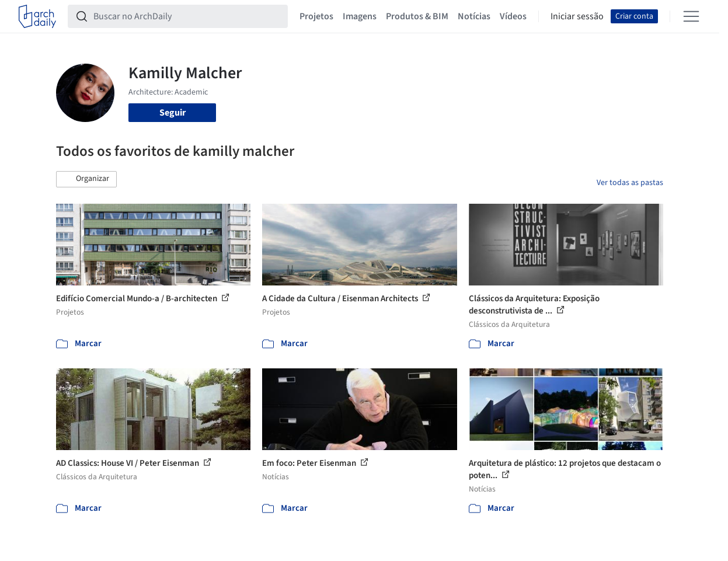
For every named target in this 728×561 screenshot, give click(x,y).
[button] (86, 179)
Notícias (474, 16)
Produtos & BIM (417, 16)
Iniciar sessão (577, 16)
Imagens (360, 16)
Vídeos (513, 16)
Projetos (316, 16)
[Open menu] (691, 16)
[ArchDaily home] (37, 16)
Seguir (173, 113)
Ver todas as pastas (630, 183)
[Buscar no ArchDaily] (187, 16)
